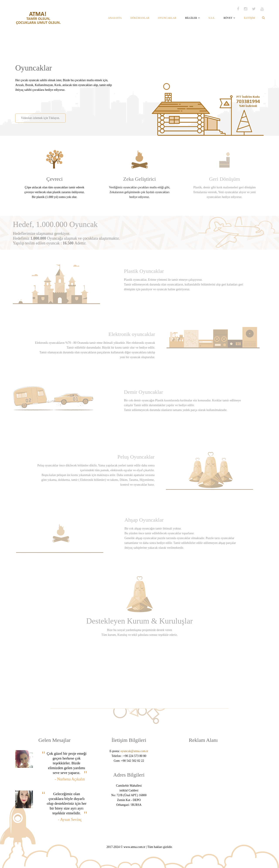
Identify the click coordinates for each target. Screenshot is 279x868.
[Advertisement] (66, 101)
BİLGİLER (192, 18)
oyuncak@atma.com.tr (134, 751)
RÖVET (229, 18)
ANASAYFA (115, 18)
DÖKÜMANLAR (140, 18)
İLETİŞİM (249, 18)
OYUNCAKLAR (167, 18)
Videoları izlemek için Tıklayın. (40, 118)
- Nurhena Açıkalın (70, 779)
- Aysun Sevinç (70, 820)
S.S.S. (212, 18)
